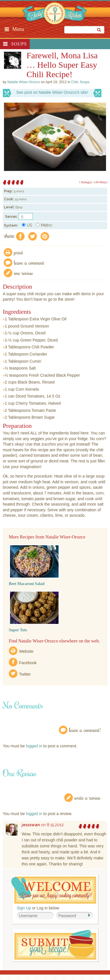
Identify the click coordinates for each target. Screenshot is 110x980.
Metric (44, 225)
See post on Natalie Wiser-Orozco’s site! (52, 92)
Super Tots (18, 630)
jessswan (31, 825)
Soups (19, 44)
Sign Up (24, 908)
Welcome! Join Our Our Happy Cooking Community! (54, 890)
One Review (24, 273)
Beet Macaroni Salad (27, 584)
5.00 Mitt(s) (101, 182)
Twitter (25, 674)
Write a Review (88, 798)
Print (19, 252)
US (27, 225)
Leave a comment (29, 263)
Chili (74, 82)
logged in (34, 746)
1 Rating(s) (86, 182)
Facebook (28, 663)
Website (26, 651)
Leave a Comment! (85, 730)
